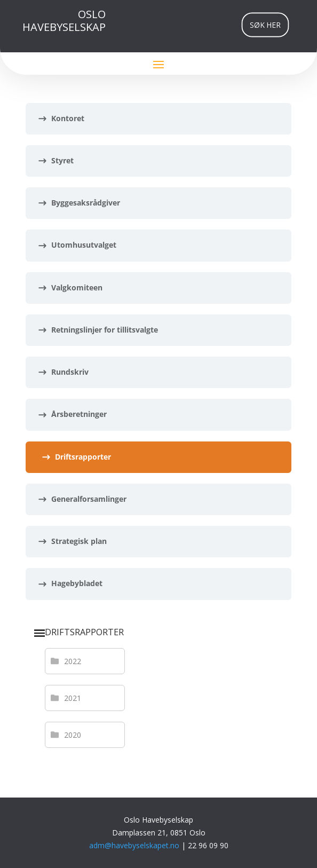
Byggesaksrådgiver (86, 203)
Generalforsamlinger (89, 499)
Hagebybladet (77, 583)
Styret (62, 160)
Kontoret (68, 118)
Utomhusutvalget (84, 245)
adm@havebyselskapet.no (135, 845)
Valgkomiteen (77, 287)
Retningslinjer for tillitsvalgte (105, 330)
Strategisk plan (79, 541)
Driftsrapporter (83, 457)
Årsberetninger (79, 414)
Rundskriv (70, 372)
